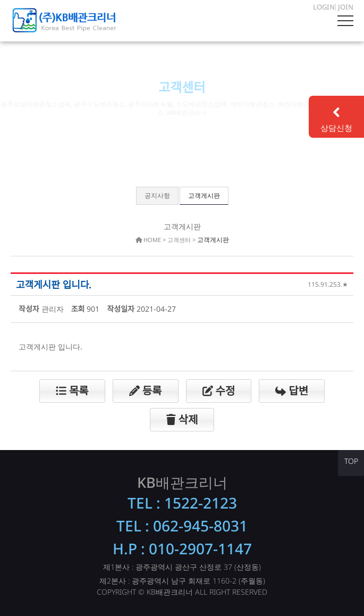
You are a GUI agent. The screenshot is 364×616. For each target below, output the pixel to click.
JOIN (346, 7)
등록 (146, 391)
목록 (72, 391)
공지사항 (157, 195)
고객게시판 (204, 195)
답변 (292, 391)
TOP (351, 461)
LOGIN (324, 7)
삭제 (182, 419)
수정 (219, 391)
